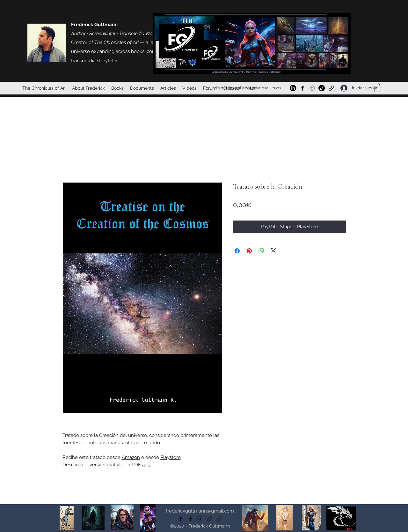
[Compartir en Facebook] (237, 251)
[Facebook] (302, 88)
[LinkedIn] (293, 88)
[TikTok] (322, 88)
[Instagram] (312, 88)
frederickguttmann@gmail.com (248, 88)
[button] (378, 88)
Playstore (171, 457)
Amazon (131, 457)
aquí (147, 465)
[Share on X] (273, 251)
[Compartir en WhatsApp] (261, 251)
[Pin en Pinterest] (249, 251)
